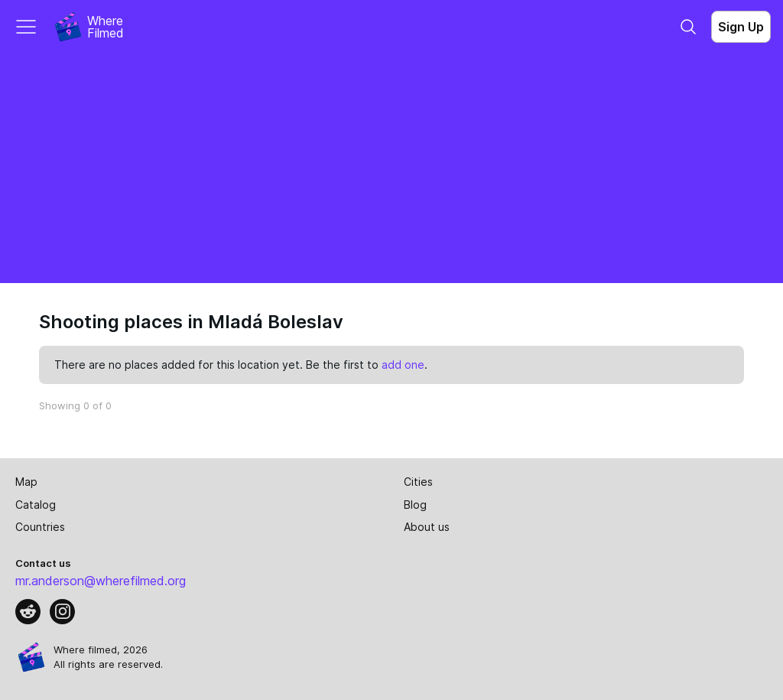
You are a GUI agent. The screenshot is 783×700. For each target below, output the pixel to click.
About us (427, 527)
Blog (415, 505)
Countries (40, 527)
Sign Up (741, 27)
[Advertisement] (391, 168)
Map (26, 482)
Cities (418, 482)
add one (403, 365)
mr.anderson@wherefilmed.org (101, 581)
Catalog (36, 505)
